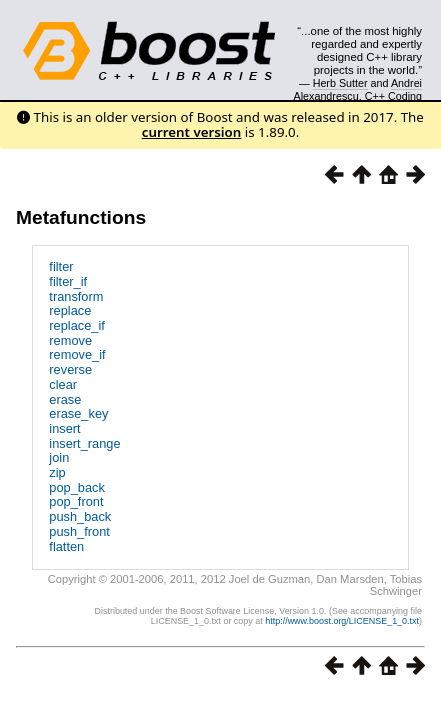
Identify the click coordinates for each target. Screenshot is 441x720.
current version (192, 132)
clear (63, 384)
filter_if (68, 281)
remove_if (77, 354)
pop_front (76, 501)
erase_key (78, 413)
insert (64, 428)
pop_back (77, 487)
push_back (80, 516)
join (59, 457)
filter (61, 266)
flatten (66, 546)
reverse (70, 369)
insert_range (84, 443)
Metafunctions (81, 217)
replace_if (77, 325)
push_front (79, 531)
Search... (376, 31)
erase (65, 399)
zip (57, 472)
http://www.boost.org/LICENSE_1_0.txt (342, 621)
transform (76, 296)
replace (70, 310)
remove (70, 340)
